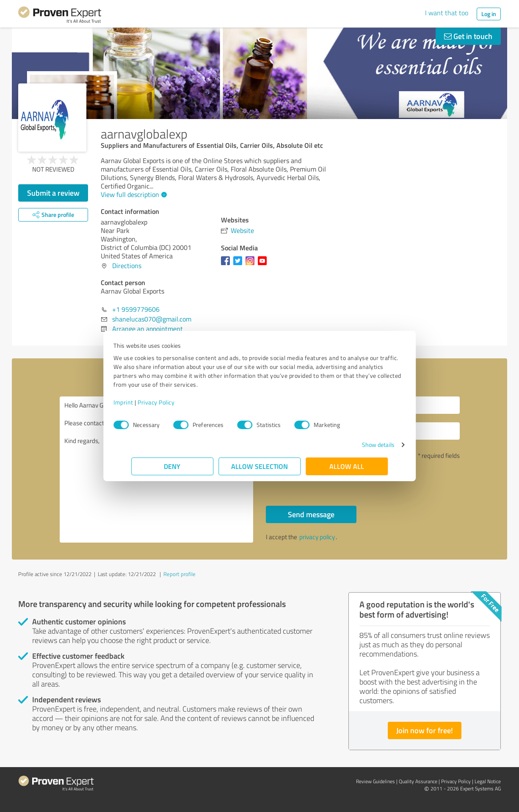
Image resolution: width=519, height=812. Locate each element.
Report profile (179, 574)
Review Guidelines (375, 781)
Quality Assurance (418, 781)
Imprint (141, 402)
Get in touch (468, 36)
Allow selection (259, 466)
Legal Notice (488, 781)
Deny (173, 466)
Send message (311, 514)
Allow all (347, 466)
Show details (360, 445)
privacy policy (317, 537)
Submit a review (53, 193)
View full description (133, 194)
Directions (127, 266)
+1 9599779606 (136, 309)
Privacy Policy (174, 402)
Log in (489, 14)
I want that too (447, 13)
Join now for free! (425, 730)
